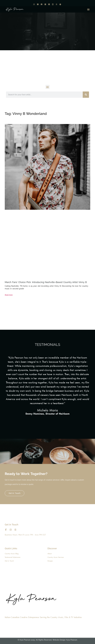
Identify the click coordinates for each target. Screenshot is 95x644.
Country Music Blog (12, 554)
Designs (50, 561)
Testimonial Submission (13, 557)
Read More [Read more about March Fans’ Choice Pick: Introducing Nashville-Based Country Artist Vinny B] (9, 295)
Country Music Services (56, 557)
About (50, 554)
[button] (88, 9)
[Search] (86, 95)
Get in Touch (15, 493)
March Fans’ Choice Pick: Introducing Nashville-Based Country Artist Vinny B (46, 282)
